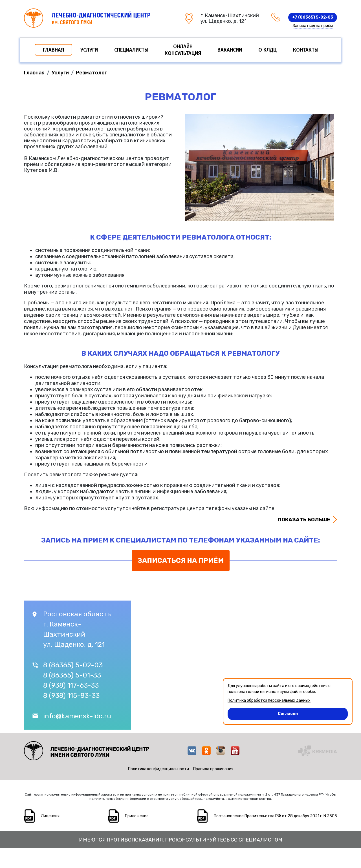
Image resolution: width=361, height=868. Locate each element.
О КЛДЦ (268, 50)
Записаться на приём (313, 26)
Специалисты (131, 50)
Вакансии (230, 50)
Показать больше (304, 520)
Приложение (137, 816)
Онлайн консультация (183, 50)
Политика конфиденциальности (159, 769)
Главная (53, 50)
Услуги (89, 50)
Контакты (306, 50)
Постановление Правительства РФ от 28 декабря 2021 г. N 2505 (275, 816)
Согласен (263, 712)
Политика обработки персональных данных (269, 700)
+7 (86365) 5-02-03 (313, 17)
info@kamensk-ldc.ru (77, 716)
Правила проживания (213, 769)
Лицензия (50, 816)
